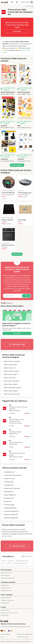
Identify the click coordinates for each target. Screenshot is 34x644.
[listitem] (9, 79)
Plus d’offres (17, 254)
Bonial (4, 561)
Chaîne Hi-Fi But (8, 479)
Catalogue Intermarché (7, 600)
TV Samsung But (8, 505)
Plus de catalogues (17, 165)
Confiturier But (8, 482)
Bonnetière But (8, 498)
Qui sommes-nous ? (6, 573)
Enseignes (11, 561)
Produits (9, 563)
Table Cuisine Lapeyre (10, 391)
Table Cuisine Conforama (11, 361)
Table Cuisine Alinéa (10, 365)
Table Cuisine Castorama (11, 394)
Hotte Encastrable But (10, 518)
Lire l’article (17, 333)
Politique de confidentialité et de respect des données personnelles (17, 289)
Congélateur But (8, 472)
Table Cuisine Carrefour (11, 371)
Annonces (30, 6)
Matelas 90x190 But (9, 508)
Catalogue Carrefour (6, 590)
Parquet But (7, 501)
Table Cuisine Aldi (9, 378)
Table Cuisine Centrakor (11, 381)
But (3, 563)
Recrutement (4, 615)
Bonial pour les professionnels (9, 613)
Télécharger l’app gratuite (8, 578)
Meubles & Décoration (22, 561)
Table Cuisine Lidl (9, 368)
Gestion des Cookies (23, 637)
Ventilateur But (8, 485)
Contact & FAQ (5, 610)
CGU (2, 637)
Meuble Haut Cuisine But (11, 488)
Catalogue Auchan (6, 598)
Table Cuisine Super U (10, 374)
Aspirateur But (8, 492)
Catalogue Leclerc (6, 588)
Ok (26, 296)
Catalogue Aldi (5, 603)
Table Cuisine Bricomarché (12, 387)
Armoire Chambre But (10, 515)
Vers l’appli (17, 31)
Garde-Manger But (9, 495)
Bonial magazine (5, 575)
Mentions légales (5, 634)
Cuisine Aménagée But (10, 511)
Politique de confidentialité (24, 634)
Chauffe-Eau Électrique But (12, 475)
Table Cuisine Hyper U (10, 384)
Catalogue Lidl (5, 585)
